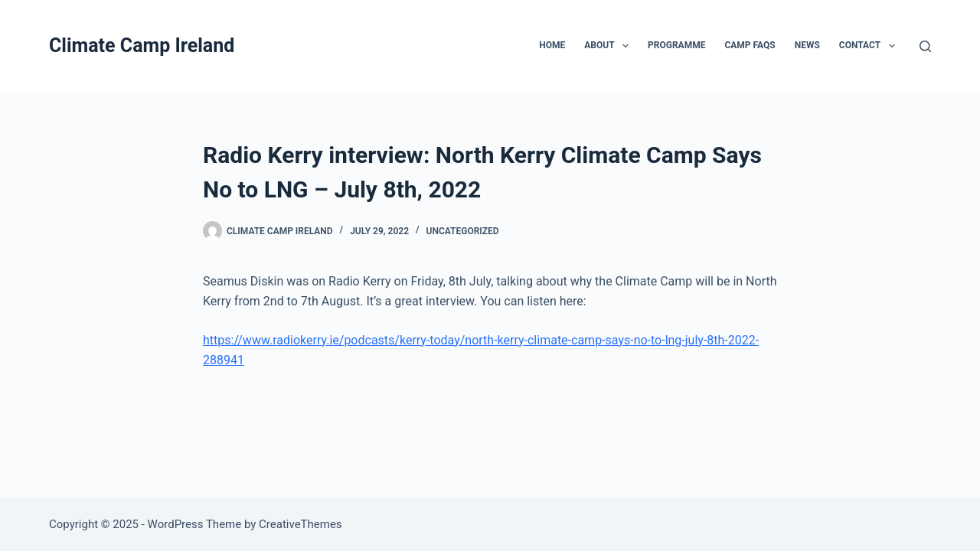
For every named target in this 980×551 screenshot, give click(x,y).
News (807, 45)
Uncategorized (463, 231)
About (609, 46)
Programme (676, 45)
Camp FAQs (750, 45)
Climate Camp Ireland (142, 46)
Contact (870, 46)
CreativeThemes (301, 524)
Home (552, 45)
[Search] (925, 46)
